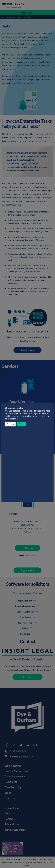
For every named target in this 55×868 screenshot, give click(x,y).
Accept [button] (22, 424)
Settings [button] (10, 424)
